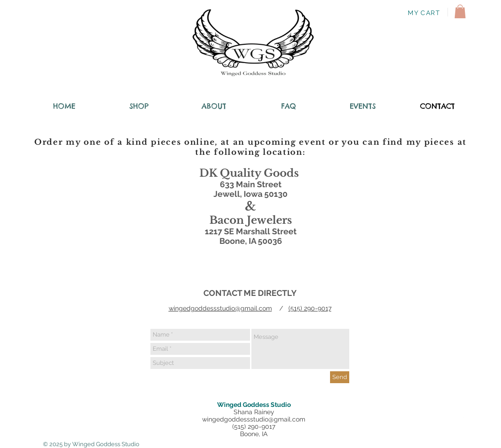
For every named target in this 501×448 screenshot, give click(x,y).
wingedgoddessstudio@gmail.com (220, 308)
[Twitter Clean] (443, 416)
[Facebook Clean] (425, 416)
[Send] (340, 377)
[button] (460, 11)
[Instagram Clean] (462, 416)
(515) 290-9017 (310, 308)
